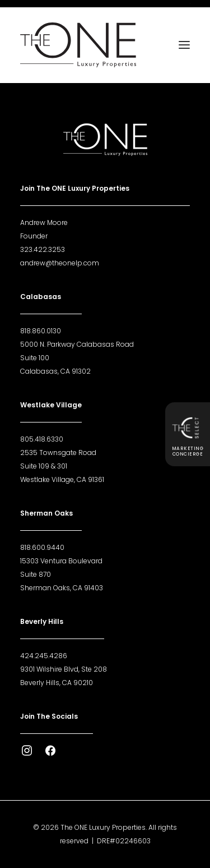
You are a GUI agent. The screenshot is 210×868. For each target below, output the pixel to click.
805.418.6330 (42, 439)
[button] (184, 45)
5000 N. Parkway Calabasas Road (77, 344)
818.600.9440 (42, 547)
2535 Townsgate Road (58, 453)
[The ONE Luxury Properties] (78, 45)
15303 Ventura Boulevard (61, 561)
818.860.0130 (41, 331)
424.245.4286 (44, 656)
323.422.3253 (43, 249)
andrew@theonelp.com (60, 263)
